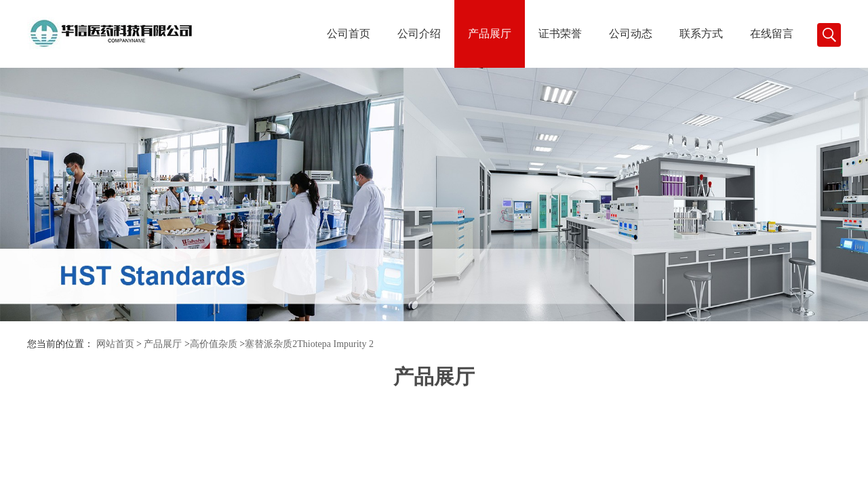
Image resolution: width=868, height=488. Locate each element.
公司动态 (631, 34)
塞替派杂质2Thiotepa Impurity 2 (309, 344)
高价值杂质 (214, 344)
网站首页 (115, 344)
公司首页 (349, 34)
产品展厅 (490, 34)
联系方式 (701, 34)
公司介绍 (419, 34)
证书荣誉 (560, 34)
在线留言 (772, 34)
